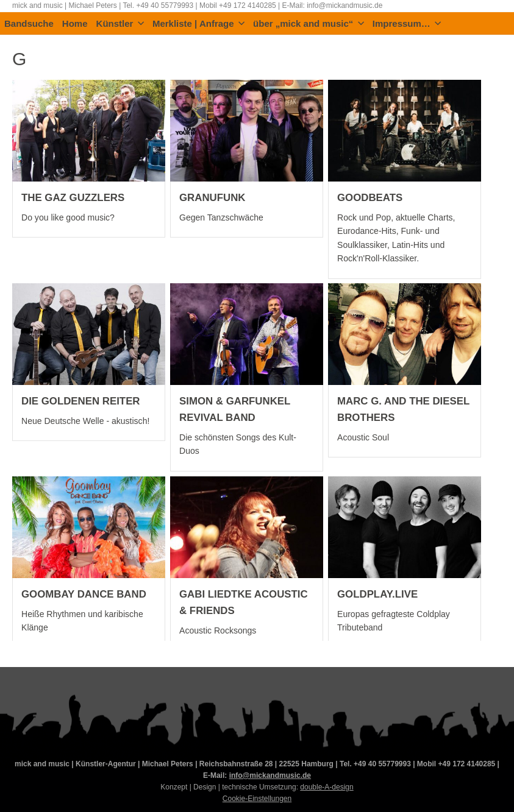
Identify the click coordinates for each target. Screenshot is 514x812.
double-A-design (327, 787)
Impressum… (407, 24)
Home (75, 24)
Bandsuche (29, 24)
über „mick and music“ (309, 24)
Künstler (120, 24)
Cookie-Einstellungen (257, 799)
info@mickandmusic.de (270, 775)
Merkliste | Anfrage (198, 24)
